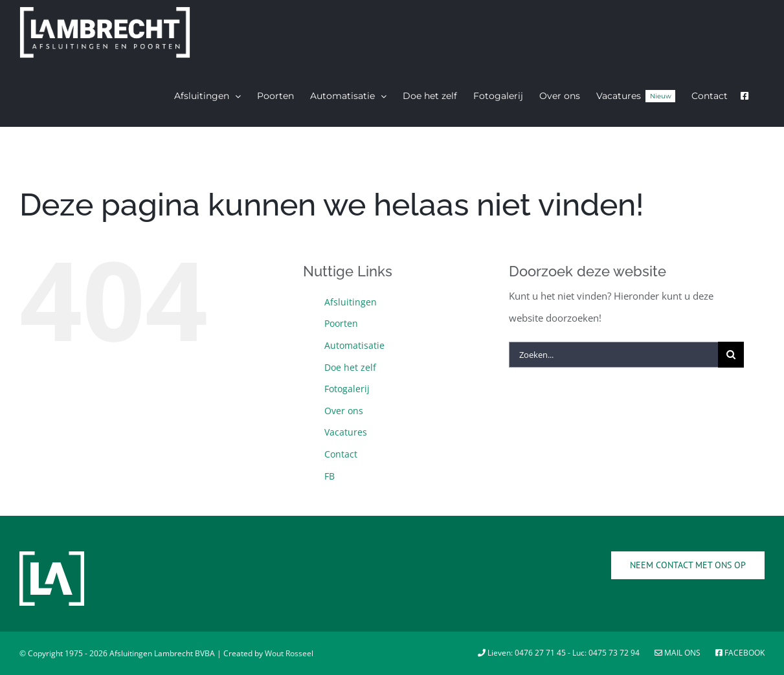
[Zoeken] (731, 355)
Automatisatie (354, 345)
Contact (341, 454)
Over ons (344, 411)
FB (330, 476)
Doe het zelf (350, 367)
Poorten (341, 323)
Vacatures (346, 432)
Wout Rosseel (289, 653)
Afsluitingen (351, 302)
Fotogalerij (347, 389)
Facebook (740, 653)
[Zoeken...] (614, 355)
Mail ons (678, 653)
